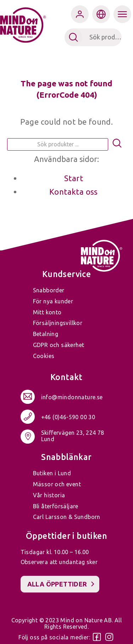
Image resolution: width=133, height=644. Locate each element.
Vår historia (49, 495)
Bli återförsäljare (56, 506)
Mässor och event (57, 484)
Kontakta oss (74, 192)
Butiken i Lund (52, 473)
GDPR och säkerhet (59, 345)
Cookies (44, 356)
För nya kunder (53, 301)
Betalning (46, 334)
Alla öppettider (57, 584)
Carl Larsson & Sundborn (67, 517)
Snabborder (49, 290)
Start (74, 178)
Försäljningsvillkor (58, 323)
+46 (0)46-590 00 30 (68, 417)
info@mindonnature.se (72, 397)
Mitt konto (47, 312)
